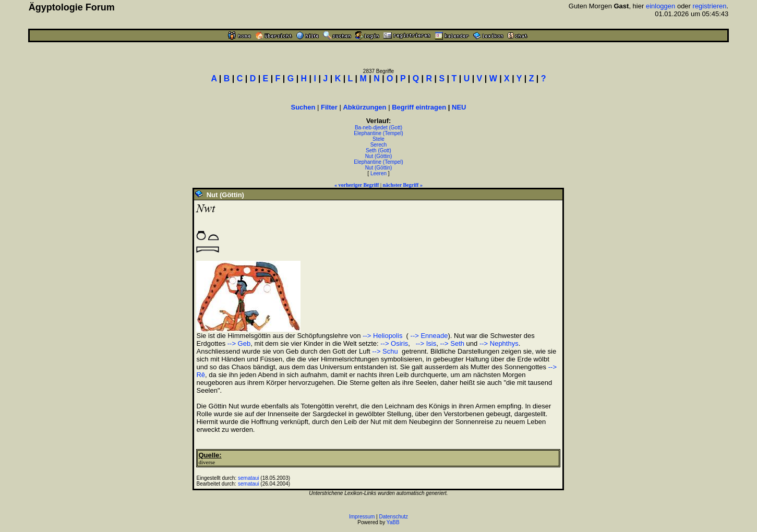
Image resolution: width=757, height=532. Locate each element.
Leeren (378, 173)
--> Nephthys (499, 343)
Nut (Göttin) (379, 156)
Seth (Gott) (378, 150)
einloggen (660, 6)
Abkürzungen (364, 107)
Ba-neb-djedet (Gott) (378, 128)
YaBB (393, 522)
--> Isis (425, 343)
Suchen (303, 107)
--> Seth (452, 343)
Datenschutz (394, 517)
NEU (459, 107)
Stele (378, 139)
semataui (249, 478)
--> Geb (239, 343)
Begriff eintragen (419, 107)
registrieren (710, 6)
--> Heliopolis (382, 336)
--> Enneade (428, 336)
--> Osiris (394, 343)
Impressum (362, 517)
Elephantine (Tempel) (378, 133)
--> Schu (385, 351)
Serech (379, 145)
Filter (329, 107)
